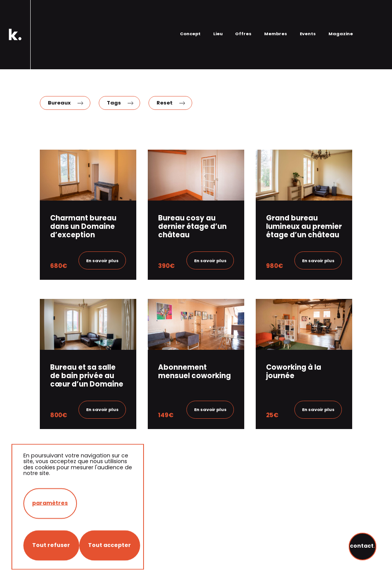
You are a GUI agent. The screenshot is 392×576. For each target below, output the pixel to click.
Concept (190, 16)
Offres (243, 16)
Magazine (341, 16)
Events (308, 16)
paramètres (50, 556)
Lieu (218, 16)
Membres (276, 16)
